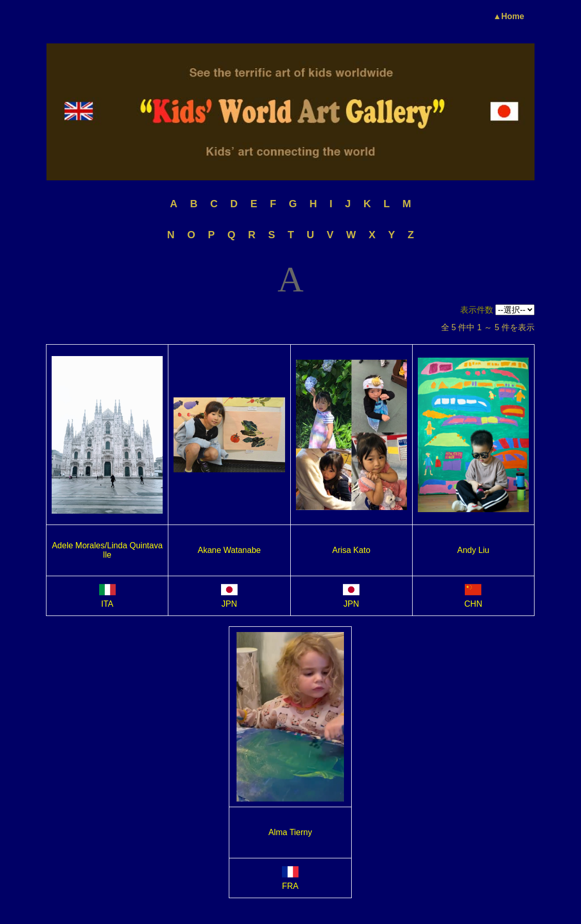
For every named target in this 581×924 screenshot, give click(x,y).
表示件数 (477, 310)
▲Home (509, 16)
